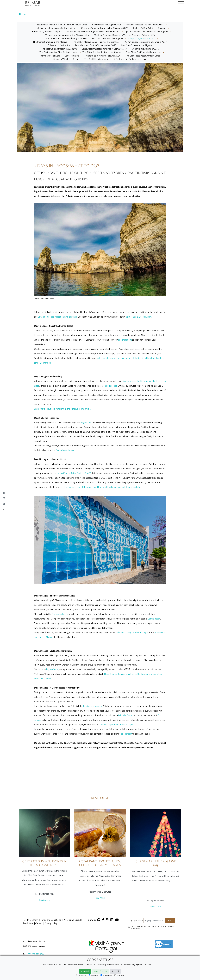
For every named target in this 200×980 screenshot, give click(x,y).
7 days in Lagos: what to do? (141, 38)
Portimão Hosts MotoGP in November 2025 (96, 45)
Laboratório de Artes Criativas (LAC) (74, 473)
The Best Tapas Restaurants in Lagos (143, 56)
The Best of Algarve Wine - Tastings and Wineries (96, 42)
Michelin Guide (125, 715)
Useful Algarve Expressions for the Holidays (55, 28)
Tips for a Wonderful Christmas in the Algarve (146, 32)
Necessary (81, 975)
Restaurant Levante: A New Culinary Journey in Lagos (62, 25)
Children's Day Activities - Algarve (149, 28)
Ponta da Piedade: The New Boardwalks (145, 25)
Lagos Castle (52, 669)
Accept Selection (100, 971)
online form (126, 734)
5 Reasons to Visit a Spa (59, 45)
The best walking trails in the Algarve (59, 49)
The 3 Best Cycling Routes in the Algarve (102, 52)
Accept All (85, 971)
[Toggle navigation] (181, 3)
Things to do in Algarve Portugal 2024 (102, 56)
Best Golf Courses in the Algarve (137, 45)
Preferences (106, 975)
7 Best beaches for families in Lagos (131, 59)
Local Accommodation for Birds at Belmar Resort (105, 49)
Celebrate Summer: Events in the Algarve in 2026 (105, 28)
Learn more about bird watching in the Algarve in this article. (63, 409)
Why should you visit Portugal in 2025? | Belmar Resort (93, 32)
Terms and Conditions (51, 920)
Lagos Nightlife (72, 56)
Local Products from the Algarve (108, 38)
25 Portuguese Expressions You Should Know (146, 42)
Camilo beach (154, 619)
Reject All (115, 971)
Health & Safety (30, 920)
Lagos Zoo (86, 423)
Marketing (119, 975)
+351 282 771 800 (35, 954)
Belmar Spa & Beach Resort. (139, 317)
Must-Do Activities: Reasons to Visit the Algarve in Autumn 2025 (124, 35)
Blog (22, 14)
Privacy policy (51, 923)
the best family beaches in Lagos (133, 632)
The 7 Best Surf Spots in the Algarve (143, 52)
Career (39, 923)
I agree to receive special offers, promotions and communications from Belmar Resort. (154, 927)
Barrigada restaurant (93, 706)
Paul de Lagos (110, 386)
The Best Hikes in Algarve (97, 59)
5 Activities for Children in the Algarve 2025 (66, 38)
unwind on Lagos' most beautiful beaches (57, 317)
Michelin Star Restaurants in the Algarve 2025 (67, 35)
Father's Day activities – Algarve (47, 32)
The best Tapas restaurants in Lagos (116, 725)
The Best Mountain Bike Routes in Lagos (58, 52)
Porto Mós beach (60, 614)
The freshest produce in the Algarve (50, 42)
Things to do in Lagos (50, 56)
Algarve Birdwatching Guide (146, 49)
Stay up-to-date (136, 920)
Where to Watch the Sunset (66, 59)
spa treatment (125, 340)
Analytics (93, 975)
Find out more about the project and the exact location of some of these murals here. (104, 487)
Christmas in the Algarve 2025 (107, 25)
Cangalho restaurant (65, 450)
